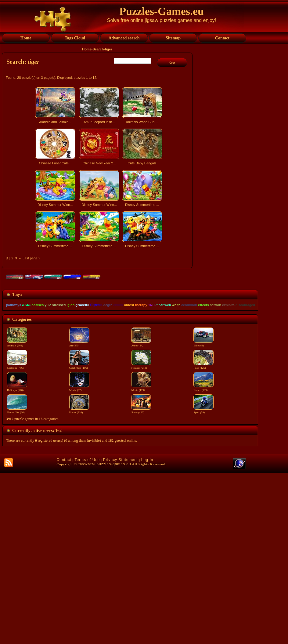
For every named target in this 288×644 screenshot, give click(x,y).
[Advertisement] (98, 304)
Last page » (31, 258)
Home (87, 49)
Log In (147, 631)
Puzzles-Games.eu (162, 11)
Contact (64, 631)
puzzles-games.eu (114, 635)
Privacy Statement (121, 631)
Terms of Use (87, 631)
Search (98, 49)
